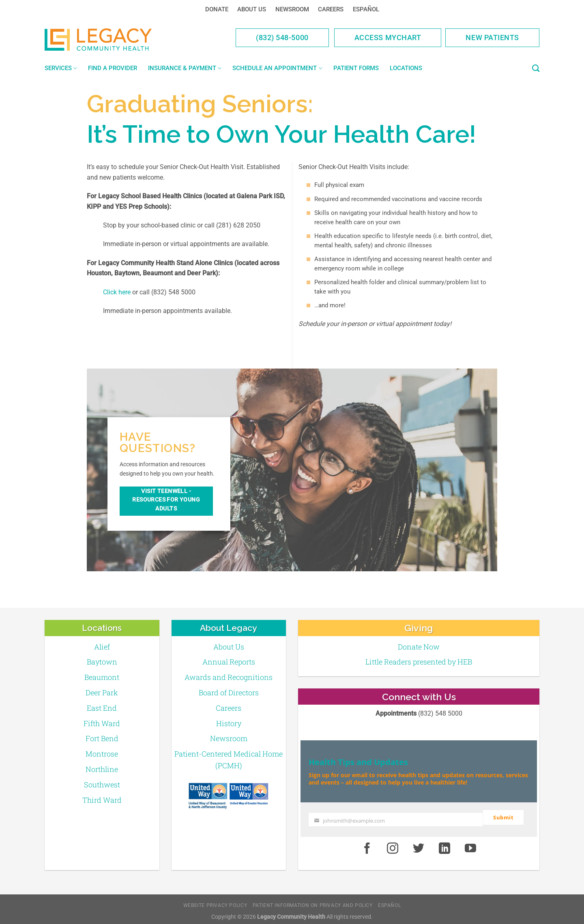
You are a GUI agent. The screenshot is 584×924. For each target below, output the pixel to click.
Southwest (102, 785)
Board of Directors (229, 692)
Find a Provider (113, 68)
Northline (102, 769)
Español (366, 9)
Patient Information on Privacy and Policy (313, 901)
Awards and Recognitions (229, 677)
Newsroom (292, 9)
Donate (217, 9)
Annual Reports (229, 662)
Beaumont (102, 677)
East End (102, 708)
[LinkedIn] (444, 845)
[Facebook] (367, 845)
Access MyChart (388, 38)
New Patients (492, 38)
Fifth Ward (102, 723)
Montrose (102, 754)
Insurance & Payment (185, 68)
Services (61, 68)
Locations (406, 68)
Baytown (102, 662)
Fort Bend (102, 738)
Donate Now (419, 647)
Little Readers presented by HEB (419, 662)
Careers (331, 9)
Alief (102, 647)
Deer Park (102, 692)
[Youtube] (470, 845)
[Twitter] (419, 845)
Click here (117, 292)
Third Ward (102, 800)
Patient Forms (356, 68)
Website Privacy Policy (215, 901)
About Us (252, 9)
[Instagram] (393, 845)
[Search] (536, 69)
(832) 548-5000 (282, 38)
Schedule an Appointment (277, 68)
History (229, 723)
